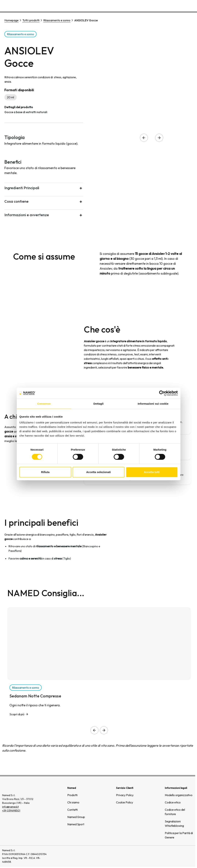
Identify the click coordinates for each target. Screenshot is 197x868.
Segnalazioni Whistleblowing (174, 823)
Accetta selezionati (98, 472)
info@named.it (10, 807)
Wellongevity (166, 5)
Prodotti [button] (125, 5)
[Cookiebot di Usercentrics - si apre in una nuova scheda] (162, 393)
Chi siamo (144, 5)
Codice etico (173, 802)
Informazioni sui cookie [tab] (153, 404)
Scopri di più (17, 714)
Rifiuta (45, 472)
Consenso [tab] (44, 404)
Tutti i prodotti (31, 20)
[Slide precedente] (94, 730)
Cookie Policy (125, 802)
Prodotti (72, 795)
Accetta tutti (152, 472)
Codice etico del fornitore (175, 812)
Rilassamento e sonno (57, 20)
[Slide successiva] (104, 730)
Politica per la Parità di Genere (179, 835)
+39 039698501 (11, 811)
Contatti (186, 5)
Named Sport (76, 824)
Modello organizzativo (179, 795)
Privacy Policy (125, 795)
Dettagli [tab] (99, 404)
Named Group (76, 817)
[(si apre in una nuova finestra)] (181, 856)
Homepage (11, 20)
